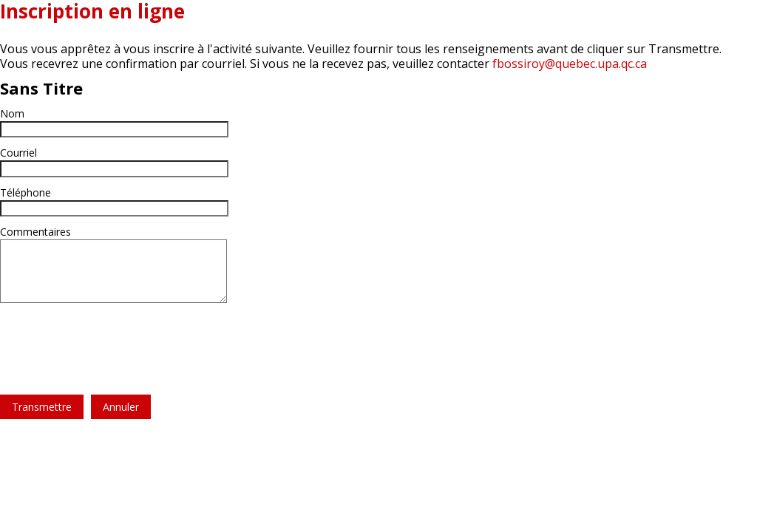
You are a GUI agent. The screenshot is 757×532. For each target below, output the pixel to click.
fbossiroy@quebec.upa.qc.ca (570, 64)
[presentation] (112, 340)
